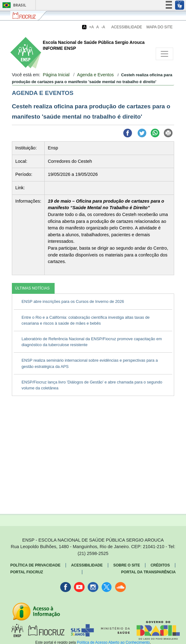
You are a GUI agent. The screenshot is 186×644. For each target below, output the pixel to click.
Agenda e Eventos (95, 75)
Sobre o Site (127, 565)
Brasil (13, 5)
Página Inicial (56, 75)
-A (103, 27)
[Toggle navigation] (164, 54)
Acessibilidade (127, 27)
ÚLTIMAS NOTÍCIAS (32, 288)
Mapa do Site (159, 27)
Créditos (160, 565)
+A (91, 27)
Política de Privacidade (35, 565)
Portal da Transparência (148, 572)
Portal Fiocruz (27, 572)
